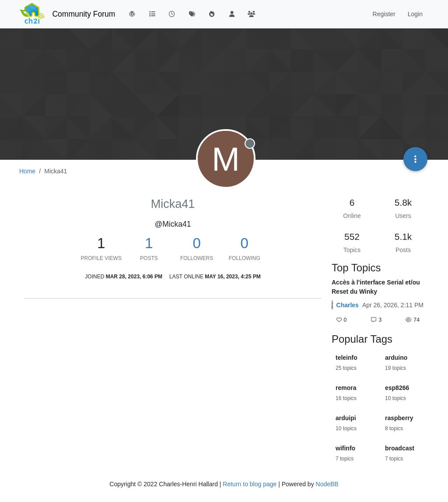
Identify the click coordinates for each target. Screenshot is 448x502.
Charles (348, 305)
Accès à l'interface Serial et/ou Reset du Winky (376, 287)
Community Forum (84, 14)
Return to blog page (250, 484)
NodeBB (327, 484)
